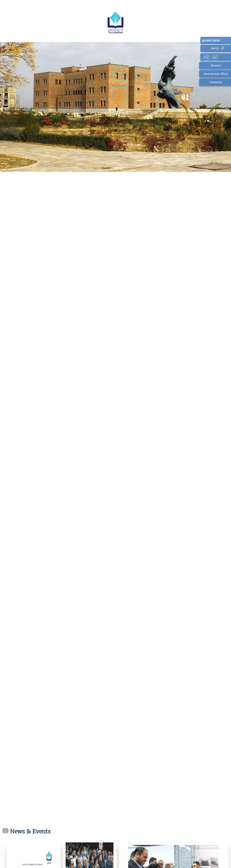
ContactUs (216, 82)
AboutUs (216, 66)
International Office (216, 74)
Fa (206, 58)
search (215, 48)
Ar (215, 58)
